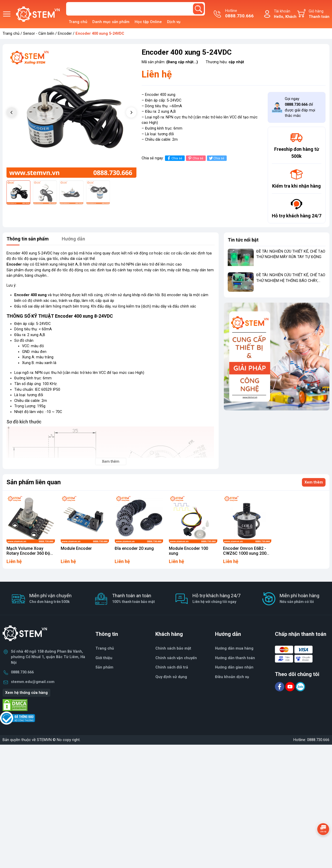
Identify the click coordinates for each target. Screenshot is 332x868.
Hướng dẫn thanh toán (235, 658)
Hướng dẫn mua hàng (234, 648)
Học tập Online (148, 22)
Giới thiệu (104, 658)
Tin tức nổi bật (243, 240)
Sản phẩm (104, 667)
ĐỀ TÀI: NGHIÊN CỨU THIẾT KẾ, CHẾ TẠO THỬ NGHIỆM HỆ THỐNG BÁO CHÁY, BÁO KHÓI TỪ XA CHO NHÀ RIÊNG (291, 281)
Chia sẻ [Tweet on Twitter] (216, 158)
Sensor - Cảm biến (39, 34)
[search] (198, 9)
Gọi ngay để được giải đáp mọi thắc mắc (300, 107)
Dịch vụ (174, 22)
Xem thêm (314, 482)
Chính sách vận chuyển (176, 658)
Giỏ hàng (316, 14)
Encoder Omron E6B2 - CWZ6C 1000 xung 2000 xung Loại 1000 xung (246, 553)
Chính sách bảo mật (173, 648)
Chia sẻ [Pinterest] (195, 158)
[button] (131, 112)
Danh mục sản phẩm (111, 22)
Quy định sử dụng (171, 677)
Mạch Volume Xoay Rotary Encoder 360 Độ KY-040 (28, 553)
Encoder (65, 34)
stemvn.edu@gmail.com (33, 682)
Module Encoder (76, 548)
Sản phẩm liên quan (34, 482)
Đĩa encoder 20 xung (134, 548)
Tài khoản (285, 14)
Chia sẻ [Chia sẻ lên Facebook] (174, 158)
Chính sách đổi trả (172, 667)
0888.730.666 (22, 672)
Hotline (239, 14)
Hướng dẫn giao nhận (234, 667)
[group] (71, 113)
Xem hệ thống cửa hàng (26, 693)
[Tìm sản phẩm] (136, 9)
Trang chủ (78, 22)
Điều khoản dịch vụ (232, 677)
